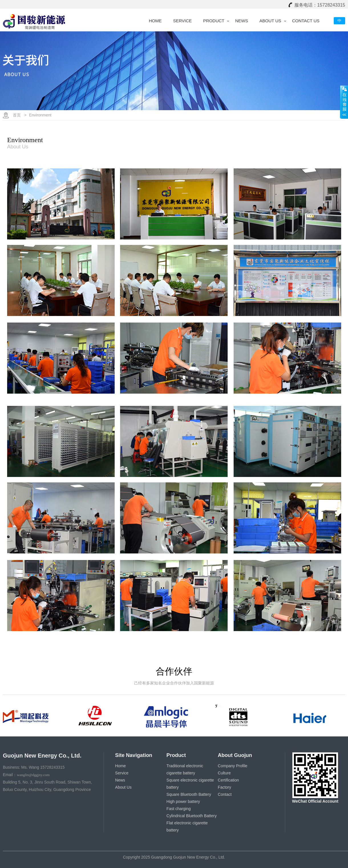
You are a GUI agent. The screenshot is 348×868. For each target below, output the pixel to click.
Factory (225, 787)
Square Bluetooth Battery (189, 794)
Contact (225, 794)
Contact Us (306, 21)
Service (183, 21)
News (241, 21)
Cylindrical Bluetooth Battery (192, 816)
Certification (228, 780)
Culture (224, 773)
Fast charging (179, 809)
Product (214, 21)
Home (155, 21)
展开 (344, 102)
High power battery (183, 801)
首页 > (20, 115)
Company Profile (233, 766)
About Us (270, 21)
